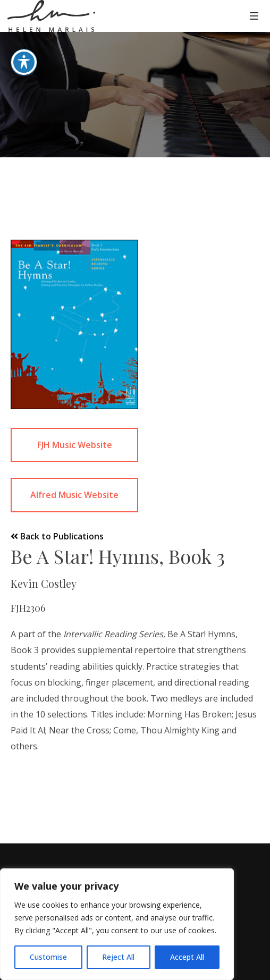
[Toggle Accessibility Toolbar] (24, 46)
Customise (48, 957)
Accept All (187, 957)
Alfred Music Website (74, 495)
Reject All (118, 957)
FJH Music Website (75, 445)
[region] (117, 924)
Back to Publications (57, 536)
